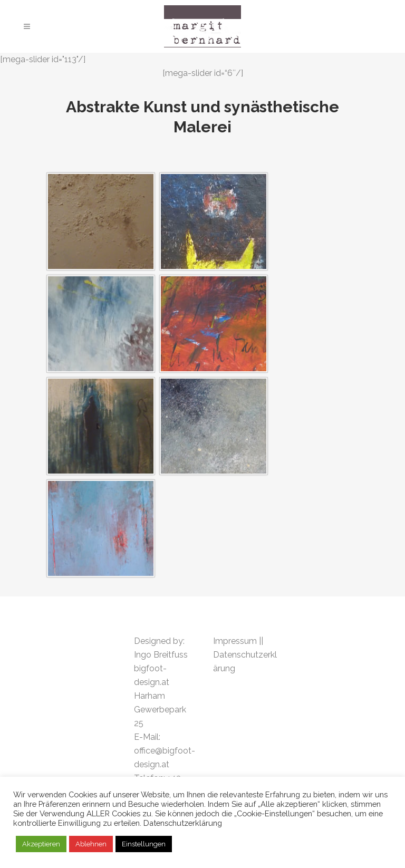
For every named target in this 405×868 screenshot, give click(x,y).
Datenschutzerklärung (183, 823)
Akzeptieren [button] (41, 844)
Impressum (236, 641)
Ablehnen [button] (91, 844)
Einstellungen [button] (144, 844)
